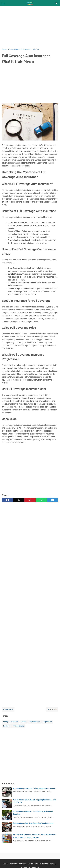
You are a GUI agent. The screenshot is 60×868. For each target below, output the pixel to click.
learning (6, 726)
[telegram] (53, 500)
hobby (6, 722)
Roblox (24, 722)
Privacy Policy (33, 864)
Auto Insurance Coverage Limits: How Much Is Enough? (34, 788)
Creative (15, 722)
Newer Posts (8, 709)
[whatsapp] (41, 500)
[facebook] (7, 500)
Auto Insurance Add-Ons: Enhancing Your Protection (33, 823)
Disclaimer (44, 864)
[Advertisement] (30, 27)
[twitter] (19, 500)
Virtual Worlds (35, 722)
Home (5, 864)
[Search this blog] (57, 3)
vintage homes (18, 726)
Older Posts (52, 709)
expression (48, 722)
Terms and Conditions (18, 864)
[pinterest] (30, 500)
